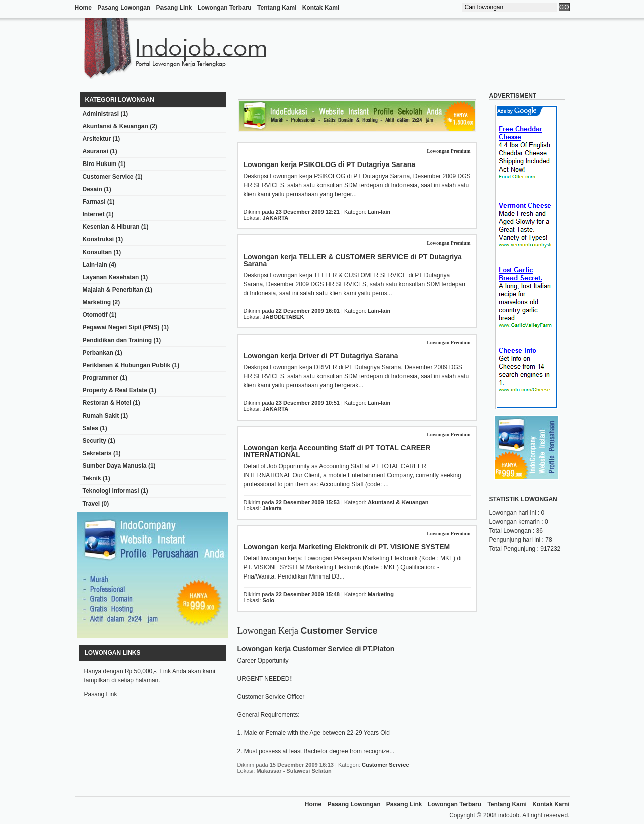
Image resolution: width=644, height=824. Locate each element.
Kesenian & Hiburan (111, 227)
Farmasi (94, 202)
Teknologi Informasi (111, 491)
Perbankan (98, 353)
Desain (92, 189)
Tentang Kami (277, 8)
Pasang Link (174, 8)
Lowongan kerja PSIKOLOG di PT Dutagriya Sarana (330, 164)
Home (83, 8)
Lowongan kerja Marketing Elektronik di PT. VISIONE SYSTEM (347, 547)
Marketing (97, 302)
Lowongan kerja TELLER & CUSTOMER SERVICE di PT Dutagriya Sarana (353, 260)
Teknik (92, 478)
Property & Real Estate (115, 390)
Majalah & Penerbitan (113, 290)
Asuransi (95, 151)
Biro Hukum (100, 164)
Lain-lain (95, 265)
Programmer (100, 378)
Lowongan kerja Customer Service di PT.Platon (316, 649)
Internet (94, 214)
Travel (91, 504)
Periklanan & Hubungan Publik (127, 365)
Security (94, 441)
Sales (90, 428)
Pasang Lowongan (124, 8)
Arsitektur (97, 139)
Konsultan (97, 252)
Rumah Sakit (101, 416)
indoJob (509, 815)
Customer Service (108, 177)
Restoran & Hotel (107, 403)
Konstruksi (98, 239)
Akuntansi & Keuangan (115, 126)
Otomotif (95, 315)
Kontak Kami (321, 8)
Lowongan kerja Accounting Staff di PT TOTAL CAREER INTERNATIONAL (337, 451)
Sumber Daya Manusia (115, 466)
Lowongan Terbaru (225, 8)
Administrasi (101, 114)
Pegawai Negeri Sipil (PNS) (121, 327)
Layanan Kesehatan (111, 277)
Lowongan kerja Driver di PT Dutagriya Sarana (321, 356)
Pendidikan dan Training (117, 340)
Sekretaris (97, 453)
